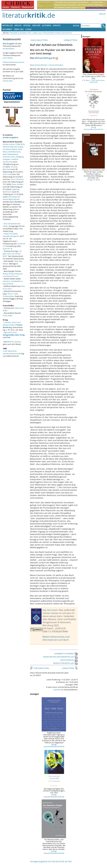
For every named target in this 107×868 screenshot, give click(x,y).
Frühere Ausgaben (18, 33)
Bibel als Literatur (14, 342)
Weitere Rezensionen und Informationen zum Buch (56, 638)
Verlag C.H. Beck (93, 180)
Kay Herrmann (50, 610)
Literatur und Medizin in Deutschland (13, 282)
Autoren (47, 25)
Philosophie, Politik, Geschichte (58, 33)
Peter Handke (18, 184)
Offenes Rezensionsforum (14, 62)
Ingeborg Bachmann (11, 191)
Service (57, 25)
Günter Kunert (9, 144)
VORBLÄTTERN (71, 40)
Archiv (18, 25)
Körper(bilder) (9, 49)
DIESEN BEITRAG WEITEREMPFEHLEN (60, 657)
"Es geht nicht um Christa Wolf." (12, 254)
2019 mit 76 (8, 249)
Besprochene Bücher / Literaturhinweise (47, 65)
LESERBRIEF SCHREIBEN (66, 654)
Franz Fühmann (17, 179)
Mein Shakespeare (10, 154)
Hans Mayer (8, 58)
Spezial (27, 25)
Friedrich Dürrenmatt (11, 160)
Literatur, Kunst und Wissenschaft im (13, 325)
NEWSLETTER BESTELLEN (65, 663)
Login (28, 29)
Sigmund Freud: (14, 335)
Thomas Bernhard (10, 168)
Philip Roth (20, 144)
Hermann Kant (9, 157)
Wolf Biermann (14, 152)
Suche (76, 26)
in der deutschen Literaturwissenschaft (12, 352)
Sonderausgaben (10, 137)
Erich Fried (7, 174)
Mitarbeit (7, 29)
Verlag (102, 14)
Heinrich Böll (8, 147)
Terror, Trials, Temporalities (11, 295)
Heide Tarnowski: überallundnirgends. (11, 235)
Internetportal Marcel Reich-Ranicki (11, 198)
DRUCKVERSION (69, 660)
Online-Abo (7, 81)
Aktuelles (8, 25)
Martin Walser (11, 149)
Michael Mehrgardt (45, 58)
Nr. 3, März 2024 (35, 33)
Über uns (19, 29)
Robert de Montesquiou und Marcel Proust (13, 275)
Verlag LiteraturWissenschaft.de (54, 745)
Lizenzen (57, 690)
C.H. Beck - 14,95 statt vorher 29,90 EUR (93, 81)
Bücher (36, 25)
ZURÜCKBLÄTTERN (39, 40)
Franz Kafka (8, 316)
